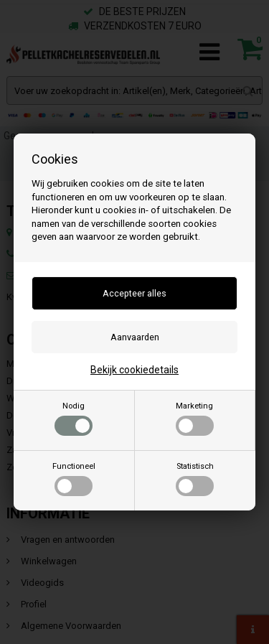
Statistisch (195, 479)
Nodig (74, 419)
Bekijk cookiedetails (134, 370)
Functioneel (74, 479)
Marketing (195, 419)
